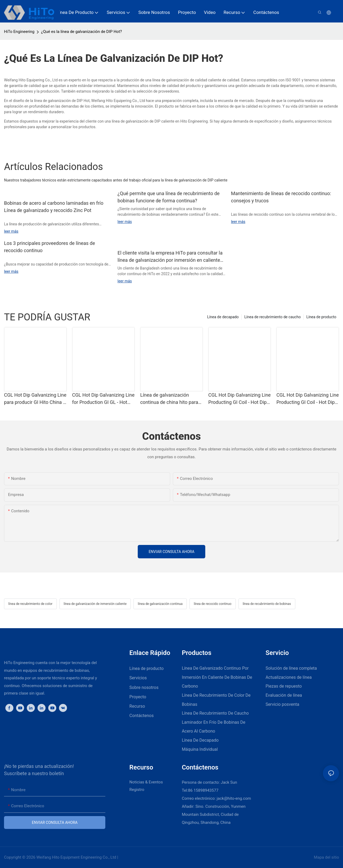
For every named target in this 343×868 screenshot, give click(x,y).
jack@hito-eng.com (234, 798)
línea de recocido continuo (212, 604)
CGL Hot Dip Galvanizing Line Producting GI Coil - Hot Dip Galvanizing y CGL (239, 399)
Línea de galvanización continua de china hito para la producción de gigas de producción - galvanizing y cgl (169, 399)
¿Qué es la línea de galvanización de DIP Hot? (81, 32)
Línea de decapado (223, 317)
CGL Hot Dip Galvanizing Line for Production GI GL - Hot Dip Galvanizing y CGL (103, 399)
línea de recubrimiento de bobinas (267, 604)
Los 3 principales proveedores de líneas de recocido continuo (49, 247)
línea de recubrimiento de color (30, 604)
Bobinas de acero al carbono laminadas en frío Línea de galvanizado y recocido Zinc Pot (54, 207)
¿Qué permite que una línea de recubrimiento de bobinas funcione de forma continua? (168, 197)
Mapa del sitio (326, 857)
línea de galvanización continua (160, 604)
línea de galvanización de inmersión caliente (95, 604)
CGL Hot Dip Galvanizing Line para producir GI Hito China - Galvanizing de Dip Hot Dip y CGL (35, 399)
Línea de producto (321, 317)
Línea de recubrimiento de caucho (273, 317)
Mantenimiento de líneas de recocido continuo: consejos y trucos (281, 197)
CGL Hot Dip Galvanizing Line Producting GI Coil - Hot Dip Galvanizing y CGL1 (307, 399)
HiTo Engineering (19, 32)
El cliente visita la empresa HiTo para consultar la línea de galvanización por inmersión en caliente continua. (170, 257)
